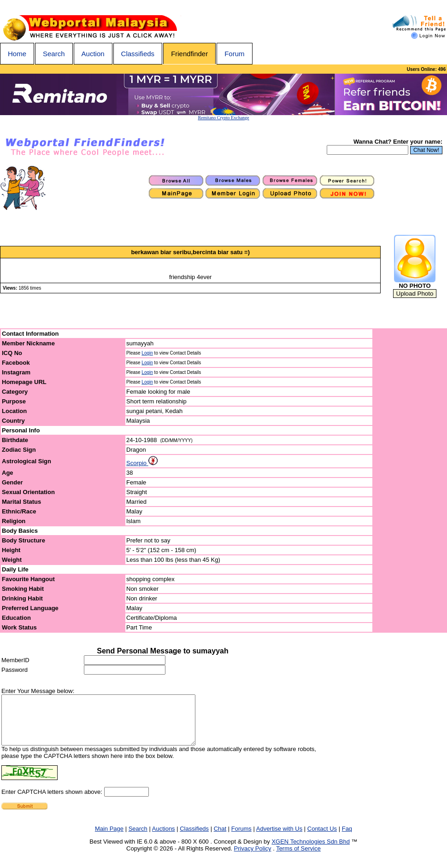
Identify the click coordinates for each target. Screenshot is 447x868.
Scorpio (142, 463)
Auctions (164, 838)
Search (54, 54)
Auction (93, 54)
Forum (234, 54)
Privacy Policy (253, 858)
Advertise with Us (279, 838)
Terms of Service (298, 858)
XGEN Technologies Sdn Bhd (311, 851)
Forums (241, 838)
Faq (347, 838)
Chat (220, 838)
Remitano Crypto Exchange (223, 118)
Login (147, 353)
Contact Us (322, 838)
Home (17, 54)
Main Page (109, 838)
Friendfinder (189, 54)
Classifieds (138, 54)
